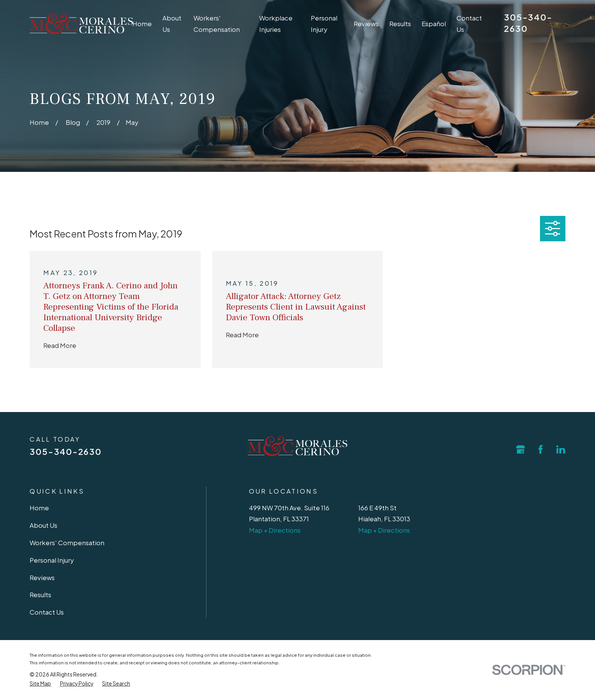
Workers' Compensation (67, 543)
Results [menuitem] (400, 24)
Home (39, 508)
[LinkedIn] (561, 449)
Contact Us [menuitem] (469, 24)
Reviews (42, 578)
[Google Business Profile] (520, 449)
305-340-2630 (65, 451)
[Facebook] (541, 449)
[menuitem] (40, 684)
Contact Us (47, 612)
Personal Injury (52, 560)
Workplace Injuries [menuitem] (276, 24)
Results (40, 595)
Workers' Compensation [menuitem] (217, 24)
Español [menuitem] (434, 24)
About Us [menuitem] (172, 24)
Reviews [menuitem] (366, 24)
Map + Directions (275, 530)
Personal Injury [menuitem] (324, 24)
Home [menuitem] (142, 24)
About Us (43, 525)
